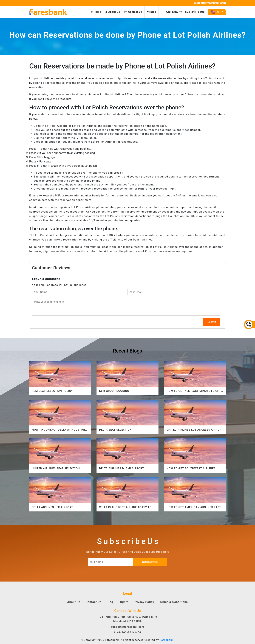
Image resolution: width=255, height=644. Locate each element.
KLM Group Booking (114, 391)
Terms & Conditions (174, 602)
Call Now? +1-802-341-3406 (185, 12)
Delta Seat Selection (115, 430)
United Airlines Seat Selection (56, 468)
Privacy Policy (144, 602)
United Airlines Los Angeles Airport (195, 430)
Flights (123, 602)
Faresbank (167, 640)
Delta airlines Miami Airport (122, 468)
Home (96, 12)
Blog (151, 12)
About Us (113, 12)
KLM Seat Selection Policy (52, 391)
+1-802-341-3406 (127, 632)
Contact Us (133, 12)
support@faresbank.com (210, 3)
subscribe (153, 562)
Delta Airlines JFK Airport (52, 507)
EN (216, 12)
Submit (212, 322)
